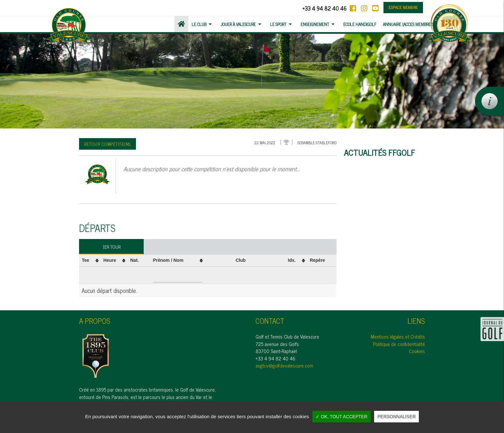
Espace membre (403, 7)
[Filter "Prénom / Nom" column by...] (178, 275)
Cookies (417, 351)
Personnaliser (396, 417)
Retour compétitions (108, 144)
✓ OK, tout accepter (342, 417)
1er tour (112, 247)
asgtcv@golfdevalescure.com (284, 365)
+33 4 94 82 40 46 (324, 8)
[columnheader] (90, 260)
